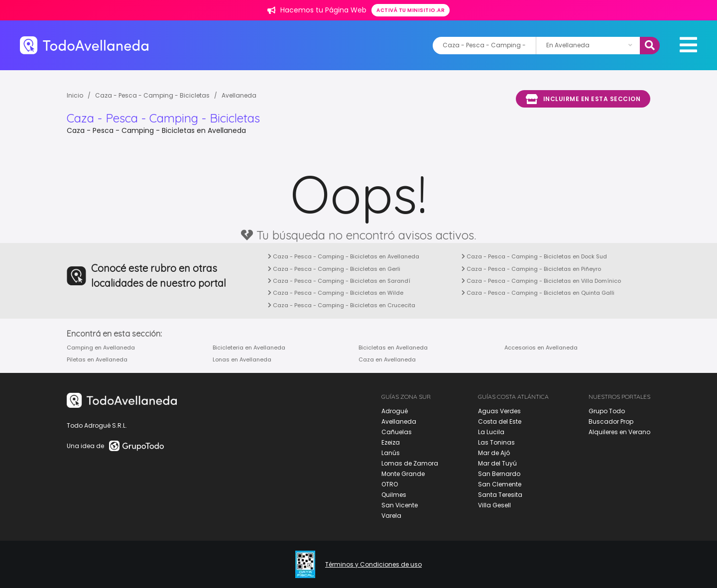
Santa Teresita (500, 495)
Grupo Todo (607, 411)
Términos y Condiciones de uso (373, 565)
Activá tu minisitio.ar (411, 10)
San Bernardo (499, 474)
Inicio (75, 95)
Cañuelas (397, 432)
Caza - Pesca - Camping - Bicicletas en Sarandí (339, 281)
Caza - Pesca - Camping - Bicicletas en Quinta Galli (538, 293)
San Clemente (500, 484)
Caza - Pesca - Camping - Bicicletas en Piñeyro (531, 269)
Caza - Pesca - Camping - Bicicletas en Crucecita (342, 305)
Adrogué (395, 411)
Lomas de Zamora (410, 463)
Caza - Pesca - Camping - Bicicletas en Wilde (336, 293)
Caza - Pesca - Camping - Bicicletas (152, 95)
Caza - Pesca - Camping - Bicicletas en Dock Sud (534, 256)
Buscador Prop (611, 421)
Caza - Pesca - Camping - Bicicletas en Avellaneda (344, 256)
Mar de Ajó (494, 453)
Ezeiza (391, 442)
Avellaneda (239, 95)
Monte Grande (403, 474)
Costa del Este (500, 421)
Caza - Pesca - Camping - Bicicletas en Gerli (334, 269)
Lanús (391, 453)
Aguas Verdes (499, 411)
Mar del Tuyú (497, 463)
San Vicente (400, 505)
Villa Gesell (494, 505)
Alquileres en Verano (619, 432)
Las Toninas (496, 442)
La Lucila (491, 432)
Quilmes (394, 495)
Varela (391, 516)
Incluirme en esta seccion (583, 99)
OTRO (390, 484)
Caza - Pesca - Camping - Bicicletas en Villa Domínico (541, 281)
